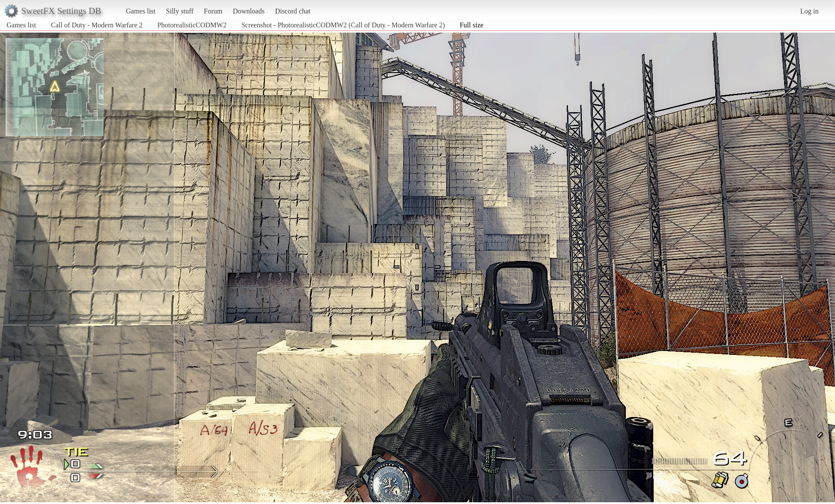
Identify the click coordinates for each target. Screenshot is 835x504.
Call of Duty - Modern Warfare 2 (97, 25)
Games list (141, 11)
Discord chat (292, 11)
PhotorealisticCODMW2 (192, 25)
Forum (213, 11)
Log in (809, 11)
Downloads (249, 11)
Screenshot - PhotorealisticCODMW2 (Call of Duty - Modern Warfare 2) (343, 25)
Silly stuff (180, 11)
